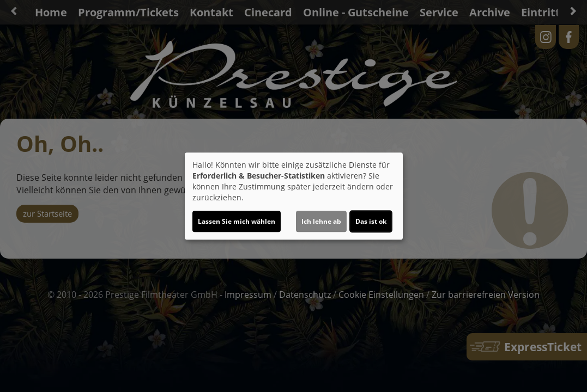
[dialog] (294, 196)
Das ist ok (371, 221)
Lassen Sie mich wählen (237, 221)
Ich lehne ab (321, 221)
